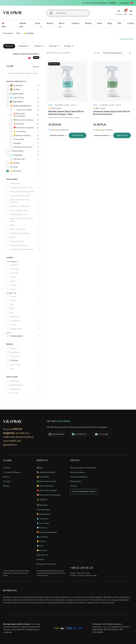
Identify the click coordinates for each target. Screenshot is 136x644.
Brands (50, 23)
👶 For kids (23, 163)
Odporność (23, 183)
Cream (23, 300)
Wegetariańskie (23, 385)
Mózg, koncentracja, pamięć (23, 191)
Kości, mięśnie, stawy (23, 210)
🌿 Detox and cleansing (24, 120)
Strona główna (8, 33)
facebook (79, 434)
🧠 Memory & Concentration (24, 115)
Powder (23, 285)
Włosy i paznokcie (23, 229)
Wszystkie (9, 46)
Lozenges (23, 269)
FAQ (119, 23)
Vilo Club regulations (79, 477)
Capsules (23, 265)
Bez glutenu (23, 389)
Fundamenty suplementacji (23, 249)
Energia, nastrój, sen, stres (23, 187)
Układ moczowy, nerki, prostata (23, 201)
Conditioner (23, 321)
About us (61, 25)
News (100, 23)
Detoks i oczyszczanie (23, 206)
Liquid (23, 277)
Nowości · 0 (39, 46)
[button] (132, 3)
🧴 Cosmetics (23, 155)
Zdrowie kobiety (23, 241)
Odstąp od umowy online (84, 492)
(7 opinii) (102, 108)
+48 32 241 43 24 (81, 568)
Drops (23, 289)
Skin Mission (23, 352)
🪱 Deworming (23, 151)
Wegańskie (23, 381)
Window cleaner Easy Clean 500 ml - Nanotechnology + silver (66, 113)
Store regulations (77, 472)
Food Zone (23, 356)
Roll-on (23, 325)
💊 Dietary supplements (23, 106)
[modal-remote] (77, 135)
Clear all (36, 66)
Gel (23, 304)
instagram (56, 434)
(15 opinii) (58, 108)
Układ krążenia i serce (23, 214)
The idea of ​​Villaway (11, 472)
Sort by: (113, 53)
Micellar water (23, 329)
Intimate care (23, 25)
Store (38, 23)
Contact (131, 23)
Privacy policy (76, 481)
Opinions (75, 23)
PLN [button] (36, 58)
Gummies (23, 273)
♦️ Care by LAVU (23, 94)
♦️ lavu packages (43, 510)
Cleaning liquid (23, 336)
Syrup (23, 281)
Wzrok (23, 237)
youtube (102, 434)
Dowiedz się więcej (58, 135)
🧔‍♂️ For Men (23, 90)
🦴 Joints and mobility (24, 110)
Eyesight (24, 143)
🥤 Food (23, 167)
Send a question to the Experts (83, 468)
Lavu (23, 369)
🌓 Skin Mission (23, 102)
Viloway (23, 348)
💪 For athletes (24, 131)
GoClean (23, 360)
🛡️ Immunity (24, 139)
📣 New (4, 25)
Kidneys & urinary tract (24, 147)
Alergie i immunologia (23, 233)
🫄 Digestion (24, 124)
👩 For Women (23, 86)
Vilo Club (7, 468)
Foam (23, 308)
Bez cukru (23, 393)
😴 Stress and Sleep (24, 135)
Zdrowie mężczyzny (23, 245)
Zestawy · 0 (69, 46)
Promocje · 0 (54, 46)
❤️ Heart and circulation (24, 128)
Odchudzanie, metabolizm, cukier (23, 220)
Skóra (23, 225)
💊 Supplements (44, 514)
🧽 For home (23, 171)
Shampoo (23, 317)
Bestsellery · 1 (24, 46)
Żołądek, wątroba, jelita (23, 196)
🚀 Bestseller (42, 505)
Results (88, 23)
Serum (23, 296)
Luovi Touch (23, 365)
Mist (23, 313)
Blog (110, 23)
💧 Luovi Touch (23, 98)
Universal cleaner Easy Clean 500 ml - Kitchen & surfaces (112, 113)
